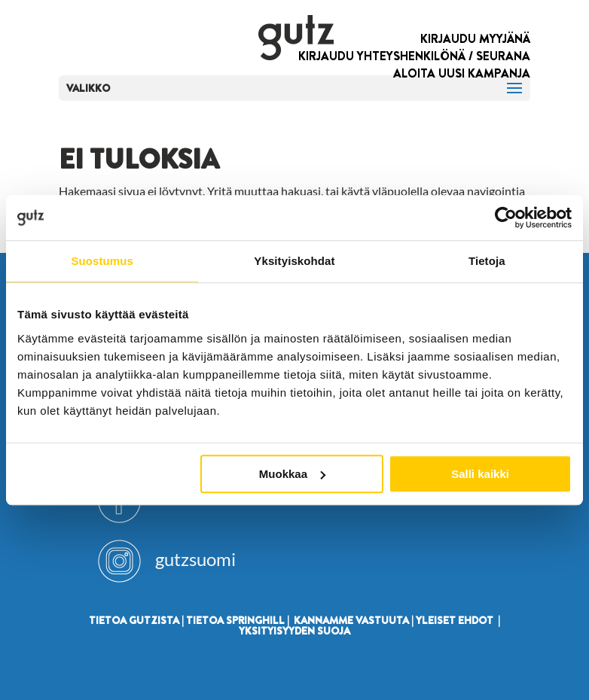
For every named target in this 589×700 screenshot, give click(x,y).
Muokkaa (292, 474)
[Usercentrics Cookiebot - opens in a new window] (506, 218)
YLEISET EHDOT (455, 620)
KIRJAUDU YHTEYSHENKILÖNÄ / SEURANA (414, 56)
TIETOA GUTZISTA (134, 620)
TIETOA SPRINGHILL (235, 620)
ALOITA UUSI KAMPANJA (462, 73)
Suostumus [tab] (102, 261)
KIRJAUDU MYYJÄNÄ (475, 39)
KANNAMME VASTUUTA (351, 620)
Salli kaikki (480, 474)
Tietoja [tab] (487, 261)
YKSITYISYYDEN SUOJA (294, 631)
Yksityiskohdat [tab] (294, 261)
